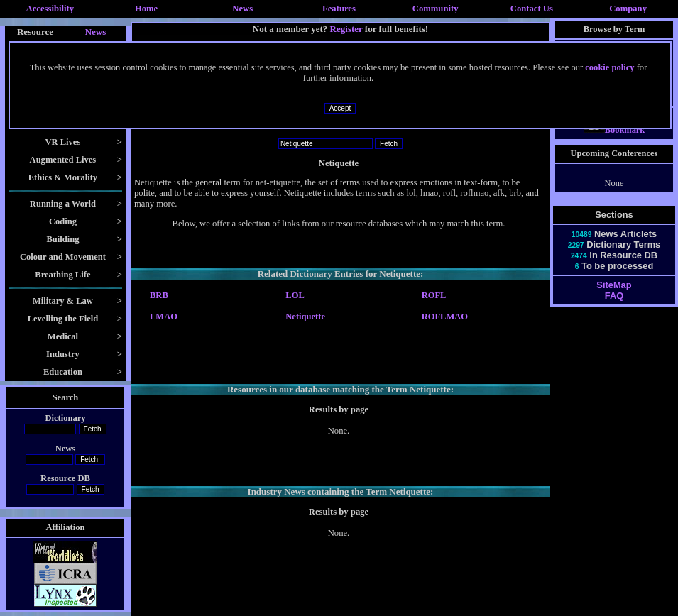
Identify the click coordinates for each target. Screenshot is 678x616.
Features (339, 9)
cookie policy (609, 67)
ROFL (434, 295)
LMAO (164, 317)
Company (628, 9)
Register (346, 29)
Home (146, 9)
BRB (159, 295)
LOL (295, 295)
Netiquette (305, 317)
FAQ (614, 308)
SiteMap (614, 298)
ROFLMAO (445, 317)
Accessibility (50, 9)
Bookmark (614, 143)
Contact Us (532, 9)
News (242, 9)
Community (436, 9)
